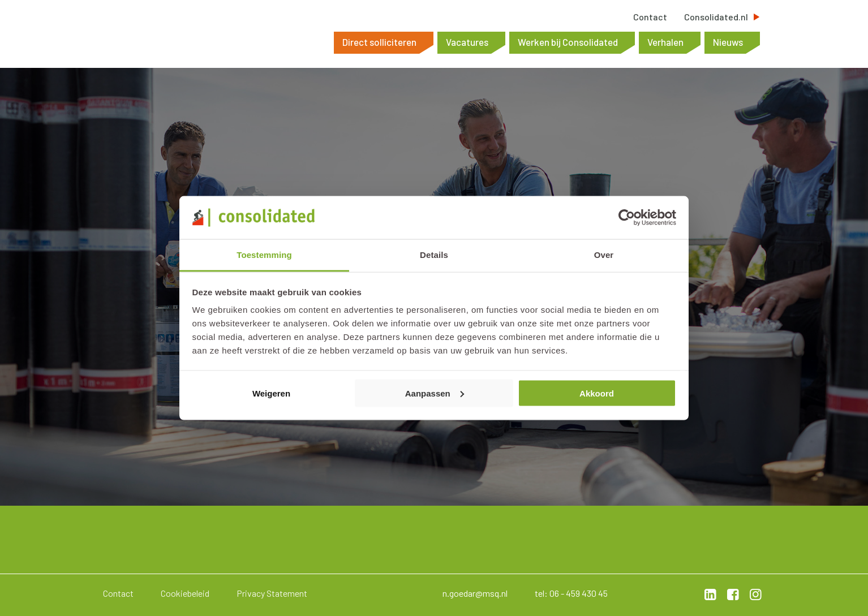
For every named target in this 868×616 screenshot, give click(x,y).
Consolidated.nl (716, 17)
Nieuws (728, 42)
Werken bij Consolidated (568, 42)
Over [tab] (604, 255)
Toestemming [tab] (264, 255)
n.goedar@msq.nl (475, 593)
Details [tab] (434, 255)
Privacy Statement (272, 593)
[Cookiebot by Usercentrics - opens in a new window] (627, 217)
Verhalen (665, 42)
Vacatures (467, 42)
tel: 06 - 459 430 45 (571, 593)
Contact (650, 17)
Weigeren (271, 393)
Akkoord (597, 393)
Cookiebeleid (185, 593)
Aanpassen (435, 393)
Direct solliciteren (379, 42)
